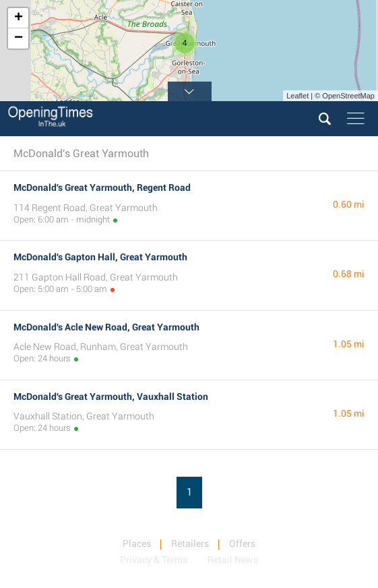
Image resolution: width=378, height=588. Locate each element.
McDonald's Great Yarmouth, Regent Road (102, 187)
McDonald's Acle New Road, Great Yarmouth (106, 327)
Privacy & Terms (154, 560)
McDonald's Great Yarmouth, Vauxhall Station (111, 396)
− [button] (19, 38)
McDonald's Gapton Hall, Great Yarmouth (100, 257)
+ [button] (19, 18)
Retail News (233, 560)
